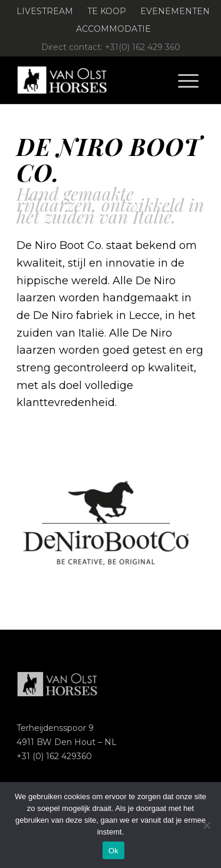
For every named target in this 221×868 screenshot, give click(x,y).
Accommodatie (113, 29)
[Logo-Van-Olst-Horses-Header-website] (92, 80)
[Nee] (206, 825)
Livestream (45, 11)
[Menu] (188, 80)
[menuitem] (45, 11)
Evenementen (175, 11)
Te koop (107, 11)
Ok (113, 851)
